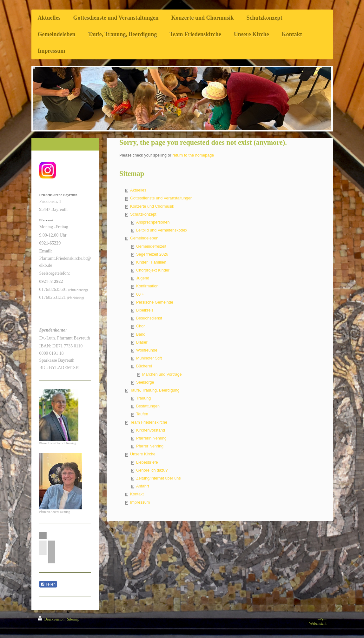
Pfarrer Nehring (150, 446)
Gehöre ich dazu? (152, 470)
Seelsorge (145, 382)
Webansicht (318, 624)
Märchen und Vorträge (162, 374)
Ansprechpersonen (153, 222)
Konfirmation (147, 286)
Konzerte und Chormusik (152, 206)
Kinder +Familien (151, 262)
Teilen (48, 584)
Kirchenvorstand (151, 430)
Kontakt (137, 494)
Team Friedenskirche (149, 422)
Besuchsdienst (149, 318)
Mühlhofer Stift (149, 358)
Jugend (143, 278)
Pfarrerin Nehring (151, 438)
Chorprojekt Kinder (153, 270)
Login (322, 618)
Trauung (143, 398)
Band (141, 334)
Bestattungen (148, 406)
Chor (140, 326)
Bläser (142, 342)
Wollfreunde (147, 350)
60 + (140, 294)
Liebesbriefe (147, 462)
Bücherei (144, 366)
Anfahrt (143, 486)
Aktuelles (138, 190)
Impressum (140, 502)
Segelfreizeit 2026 (152, 254)
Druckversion (52, 619)
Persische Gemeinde (155, 302)
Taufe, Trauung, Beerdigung (155, 390)
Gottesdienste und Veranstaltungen (161, 198)
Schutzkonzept (143, 214)
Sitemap (73, 619)
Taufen (142, 414)
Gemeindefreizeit (151, 246)
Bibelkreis (145, 310)
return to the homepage (193, 155)
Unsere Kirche (143, 454)
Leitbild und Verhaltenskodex (162, 230)
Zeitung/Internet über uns (159, 478)
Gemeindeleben (144, 238)
